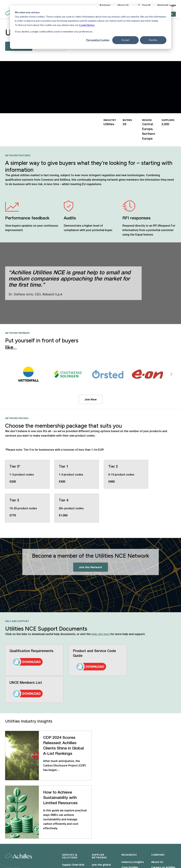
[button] (172, 374)
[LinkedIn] (17, 791)
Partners (105, 5)
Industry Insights (133, 782)
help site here (101, 634)
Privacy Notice (51, 848)
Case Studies (130, 787)
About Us (123, 5)
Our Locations (160, 802)
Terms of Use (73, 848)
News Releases (131, 793)
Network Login (167, 5)
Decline (153, 40)
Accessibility (50, 844)
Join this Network (90, 567)
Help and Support (133, 803)
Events (126, 798)
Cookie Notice (87, 25)
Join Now (90, 399)
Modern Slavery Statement (109, 844)
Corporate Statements (144, 844)
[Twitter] (8, 791)
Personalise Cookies (98, 40)
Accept (125, 40)
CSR (86, 844)
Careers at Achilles (163, 787)
